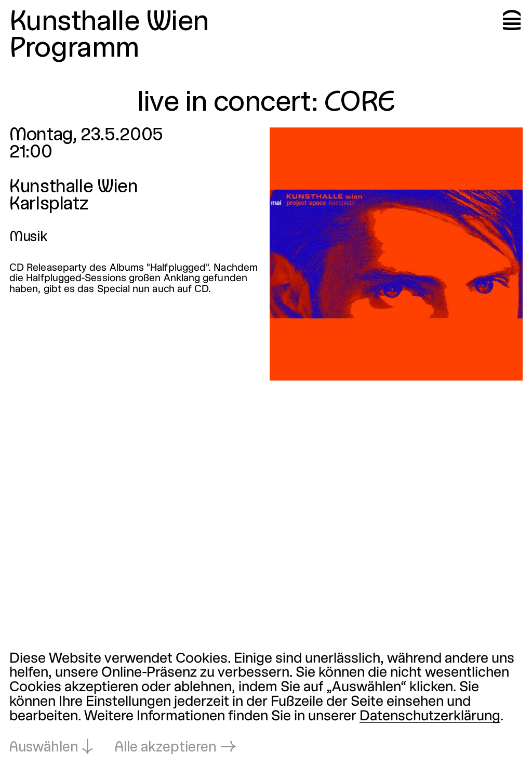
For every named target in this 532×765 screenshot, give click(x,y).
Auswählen (44, 748)
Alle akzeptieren (166, 748)
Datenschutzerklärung (430, 717)
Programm (74, 49)
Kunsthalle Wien (109, 23)
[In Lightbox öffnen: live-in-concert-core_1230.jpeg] (396, 254)
